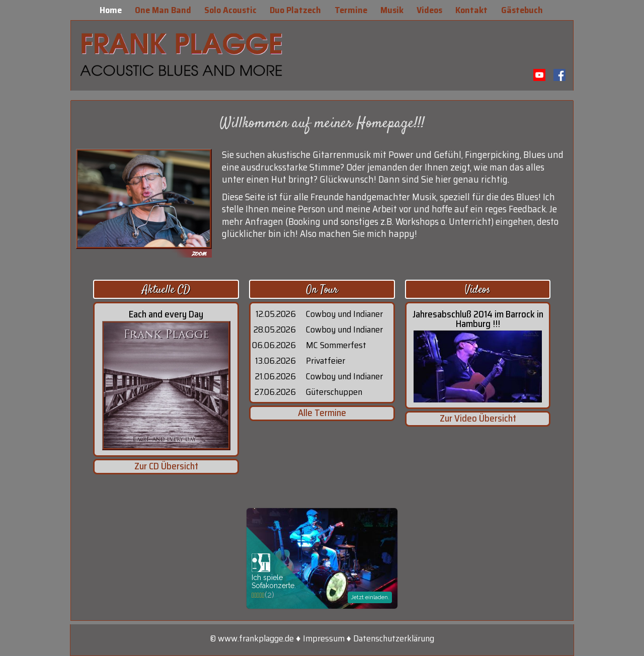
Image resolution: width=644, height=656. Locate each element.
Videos (430, 10)
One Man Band (164, 10)
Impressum (324, 638)
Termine (352, 10)
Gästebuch (523, 10)
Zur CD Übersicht (166, 466)
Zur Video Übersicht (478, 418)
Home (112, 10)
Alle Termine (322, 413)
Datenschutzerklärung (394, 638)
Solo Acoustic (231, 10)
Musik (393, 10)
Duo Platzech (296, 10)
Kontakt (472, 10)
